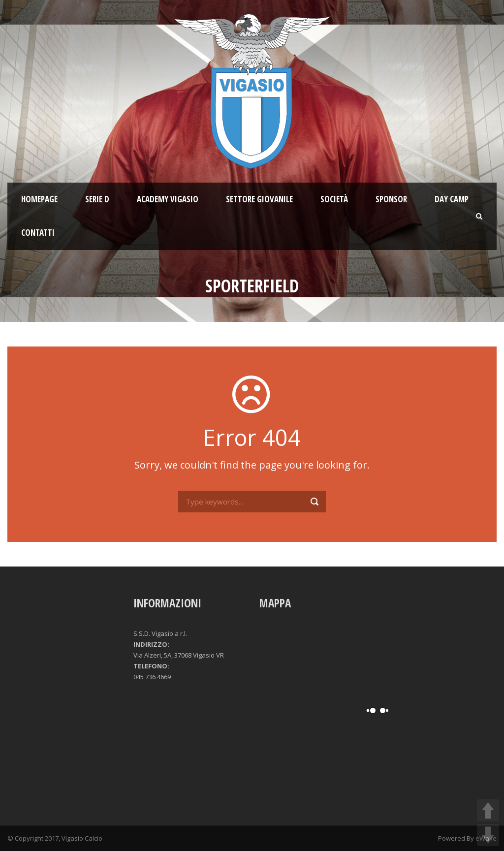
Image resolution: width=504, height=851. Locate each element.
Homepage (39, 199)
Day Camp (452, 199)
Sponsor (391, 199)
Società (334, 199)
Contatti (38, 233)
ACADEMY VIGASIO (168, 199)
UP (488, 810)
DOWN (488, 835)
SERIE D (97, 199)
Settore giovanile (259, 199)
